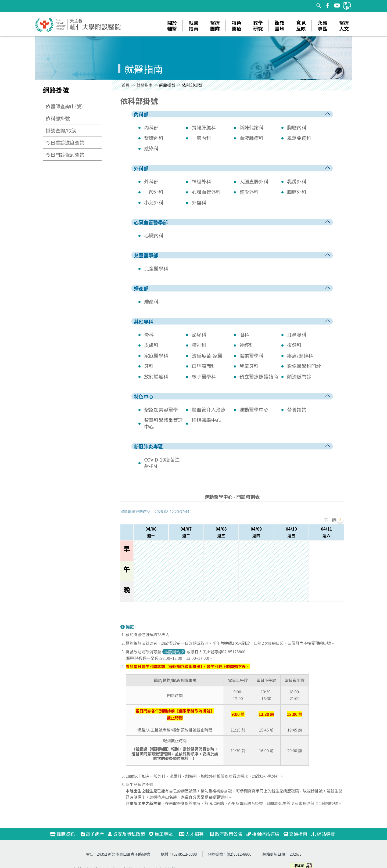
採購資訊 (65, 834)
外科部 (151, 181)
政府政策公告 (226, 834)
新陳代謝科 (252, 127)
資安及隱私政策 (126, 834)
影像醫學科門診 (304, 366)
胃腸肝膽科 (204, 127)
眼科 (244, 334)
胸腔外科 (297, 192)
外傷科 (199, 202)
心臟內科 (154, 235)
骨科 (149, 334)
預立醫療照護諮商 (259, 376)
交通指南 (295, 834)
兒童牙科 (249, 366)
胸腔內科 (297, 127)
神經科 (247, 345)
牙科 (149, 366)
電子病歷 (93, 834)
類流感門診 (299, 376)
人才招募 (194, 834)
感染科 (151, 148)
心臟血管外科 (206, 192)
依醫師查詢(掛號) (64, 106)
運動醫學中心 (254, 409)
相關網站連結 (263, 834)
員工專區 (161, 834)
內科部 (151, 127)
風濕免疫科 (299, 138)
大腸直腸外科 (254, 181)
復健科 (294, 345)
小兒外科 (154, 202)
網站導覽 (323, 834)
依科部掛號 (58, 118)
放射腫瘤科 (156, 376)
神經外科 (201, 181)
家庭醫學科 (156, 355)
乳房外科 (297, 181)
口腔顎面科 (204, 366)
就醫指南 (145, 85)
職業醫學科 (252, 355)
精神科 (199, 345)
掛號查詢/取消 (61, 130)
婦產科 (151, 301)
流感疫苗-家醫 (207, 355)
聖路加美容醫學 (161, 409)
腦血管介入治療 (209, 409)
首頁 (126, 85)
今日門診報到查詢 (65, 154)
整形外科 (249, 192)
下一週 (330, 520)
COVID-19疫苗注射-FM (162, 463)
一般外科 (154, 192)
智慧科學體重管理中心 (163, 423)
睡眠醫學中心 (206, 420)
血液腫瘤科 (252, 138)
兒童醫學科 (156, 268)
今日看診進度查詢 (65, 142)
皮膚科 (151, 345)
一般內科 (201, 138)
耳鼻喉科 (297, 334)
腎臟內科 (154, 138)
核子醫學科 (204, 376)
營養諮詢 (297, 409)
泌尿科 (199, 334)
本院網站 (174, 652)
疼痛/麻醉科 (300, 355)
